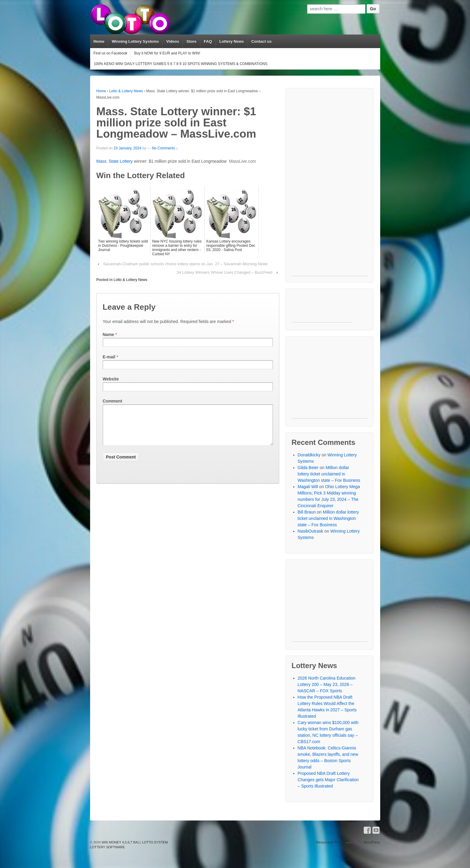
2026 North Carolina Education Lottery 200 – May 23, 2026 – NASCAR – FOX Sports (327, 684)
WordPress (372, 842)
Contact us (261, 41)
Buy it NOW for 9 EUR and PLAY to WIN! (167, 53)
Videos (173, 41)
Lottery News (232, 41)
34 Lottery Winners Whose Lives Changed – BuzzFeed (225, 272)
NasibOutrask (311, 531)
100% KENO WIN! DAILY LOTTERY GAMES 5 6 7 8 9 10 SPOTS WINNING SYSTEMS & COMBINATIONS (180, 64)
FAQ (208, 41)
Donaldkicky (309, 455)
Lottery (126, 161)
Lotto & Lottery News (126, 91)
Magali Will (308, 487)
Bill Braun (307, 512)
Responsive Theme (331, 842)
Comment (113, 401)
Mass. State (108, 161)
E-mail (109, 357)
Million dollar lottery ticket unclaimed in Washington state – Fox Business (329, 474)
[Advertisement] (330, 185)
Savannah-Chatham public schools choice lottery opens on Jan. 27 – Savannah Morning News (185, 264)
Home (99, 41)
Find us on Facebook (110, 53)
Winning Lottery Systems (135, 41)
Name (109, 334)
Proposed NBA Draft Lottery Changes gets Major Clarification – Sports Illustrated (328, 780)
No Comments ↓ (165, 148)
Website (111, 379)
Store (191, 41)
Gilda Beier (308, 468)
